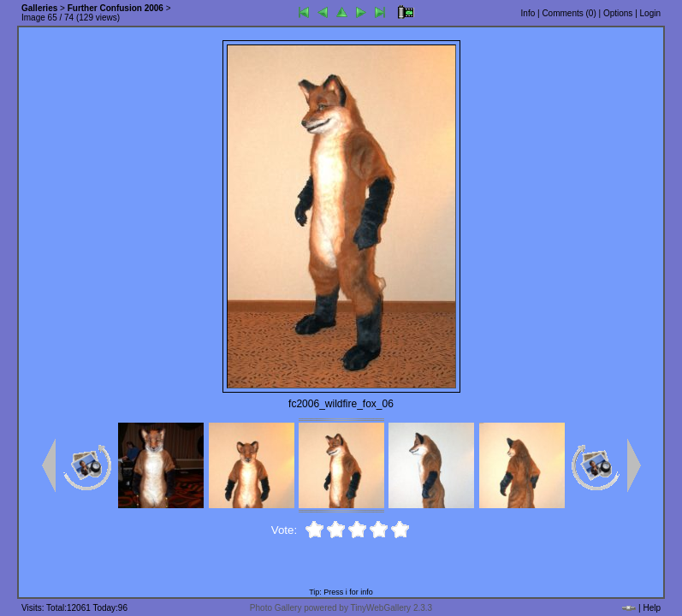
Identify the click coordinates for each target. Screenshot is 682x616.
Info (528, 13)
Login (650, 13)
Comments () (569, 13)
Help (652, 608)
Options (618, 13)
